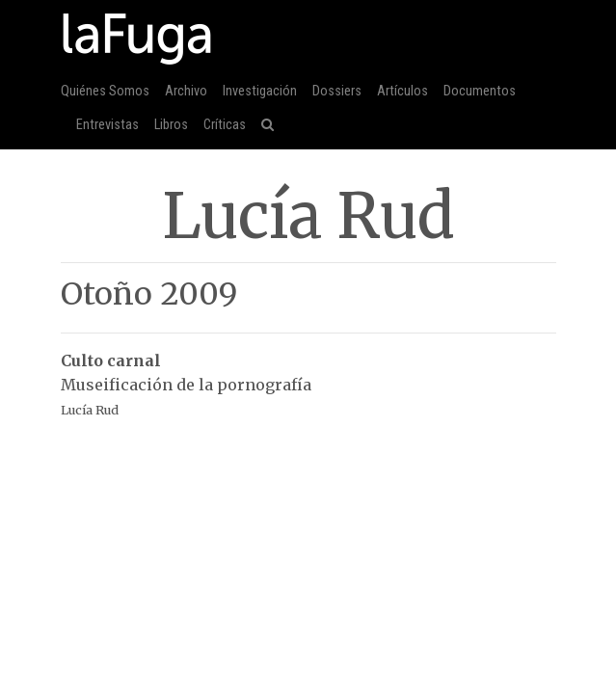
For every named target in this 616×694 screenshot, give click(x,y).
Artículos (402, 91)
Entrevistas (107, 125)
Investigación (260, 91)
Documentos (480, 91)
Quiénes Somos (105, 91)
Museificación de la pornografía (308, 375)
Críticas (225, 125)
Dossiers (337, 91)
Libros (171, 125)
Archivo (186, 91)
